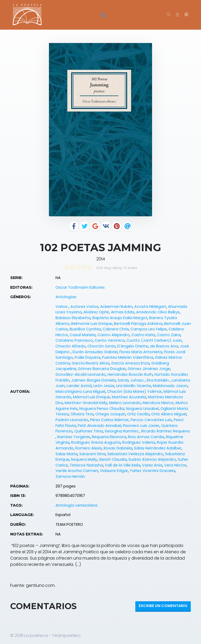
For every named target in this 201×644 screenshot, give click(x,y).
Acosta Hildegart (150, 307)
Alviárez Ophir (96, 312)
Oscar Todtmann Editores (80, 287)
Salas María (66, 454)
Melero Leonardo (125, 403)
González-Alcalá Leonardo (81, 374)
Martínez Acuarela (129, 397)
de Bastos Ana (164, 346)
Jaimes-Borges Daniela (93, 380)
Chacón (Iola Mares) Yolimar (134, 391)
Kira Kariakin (158, 380)
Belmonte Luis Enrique (92, 324)
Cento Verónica (110, 340)
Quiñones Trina (89, 431)
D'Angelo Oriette (133, 346)
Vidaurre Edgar (114, 471)
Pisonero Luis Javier (141, 426)
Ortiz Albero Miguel (169, 414)
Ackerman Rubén (116, 307)
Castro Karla (143, 335)
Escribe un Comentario (163, 606)
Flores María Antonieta (141, 352)
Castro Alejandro (113, 335)
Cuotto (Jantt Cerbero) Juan (154, 340)
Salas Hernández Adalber (158, 448)
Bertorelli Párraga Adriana (138, 324)
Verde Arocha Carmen (77, 471)
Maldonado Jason (170, 386)
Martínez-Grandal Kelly (86, 403)
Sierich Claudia (113, 459)
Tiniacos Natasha (86, 465)
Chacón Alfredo (71, 346)
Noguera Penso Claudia (102, 409)
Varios (62, 307)
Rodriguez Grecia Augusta (96, 442)
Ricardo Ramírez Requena (166, 431)
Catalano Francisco (74, 340)
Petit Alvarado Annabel (99, 426)
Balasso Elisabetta (73, 318)
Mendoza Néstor (158, 403)
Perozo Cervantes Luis (151, 420)
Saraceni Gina (92, 454)
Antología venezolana (76, 505)
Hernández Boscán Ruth (130, 374)
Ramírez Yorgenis (74, 437)
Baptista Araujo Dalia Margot (120, 318)
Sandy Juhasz (131, 380)
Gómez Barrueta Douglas (102, 369)
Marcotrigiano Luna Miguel (80, 391)
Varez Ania (152, 465)
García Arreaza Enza (130, 363)
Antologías (66, 297)
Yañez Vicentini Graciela (152, 471)
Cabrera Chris (116, 329)
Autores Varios (84, 307)
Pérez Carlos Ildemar (109, 420)
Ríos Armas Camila (146, 437)
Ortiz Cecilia (138, 414)
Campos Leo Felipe (149, 329)
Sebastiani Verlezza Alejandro (135, 454)
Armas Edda (123, 312)
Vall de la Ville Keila (123, 465)
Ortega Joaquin (110, 414)
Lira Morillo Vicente (134, 386)
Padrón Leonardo (72, 420)
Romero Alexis (89, 448)
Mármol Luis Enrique (91, 397)
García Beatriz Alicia (91, 363)
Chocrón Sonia (101, 346)
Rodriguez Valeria (139, 442)
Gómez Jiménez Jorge (149, 369)
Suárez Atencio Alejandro (152, 459)
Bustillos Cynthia (85, 329)
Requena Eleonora (109, 437)
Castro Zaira (169, 335)
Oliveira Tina (82, 414)
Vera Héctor (175, 465)
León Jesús (104, 386)
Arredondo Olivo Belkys (158, 312)
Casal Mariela (83, 335)
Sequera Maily (84, 459)
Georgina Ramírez (122, 431)
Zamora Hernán (70, 476)
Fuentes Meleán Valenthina (128, 357)
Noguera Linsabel (142, 409)
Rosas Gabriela (118, 448)
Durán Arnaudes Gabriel (95, 352)
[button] (186, 15)
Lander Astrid (79, 386)
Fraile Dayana (87, 357)
